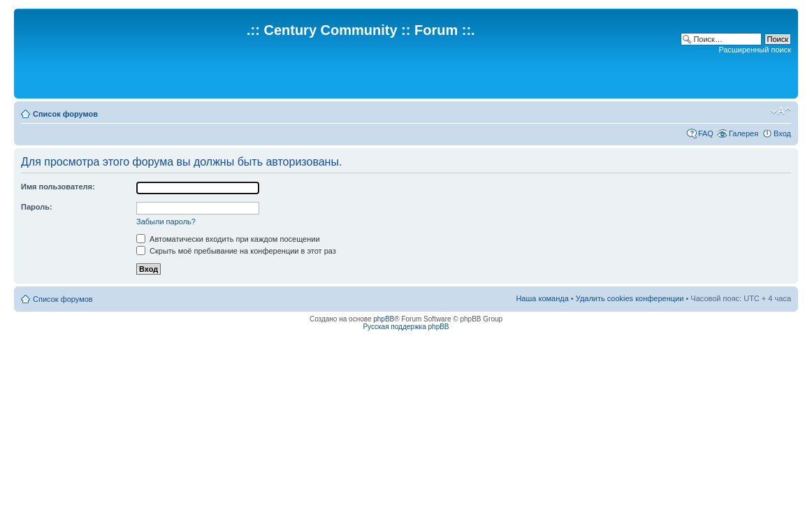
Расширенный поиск (755, 50)
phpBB (384, 319)
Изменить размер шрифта (781, 111)
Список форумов (65, 114)
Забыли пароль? (166, 222)
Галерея (744, 133)
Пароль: (37, 207)
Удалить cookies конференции (630, 298)
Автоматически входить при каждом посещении (228, 239)
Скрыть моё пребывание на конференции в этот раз (236, 251)
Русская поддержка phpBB (406, 327)
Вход (782, 133)
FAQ (706, 133)
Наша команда (542, 298)
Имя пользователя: (58, 187)
